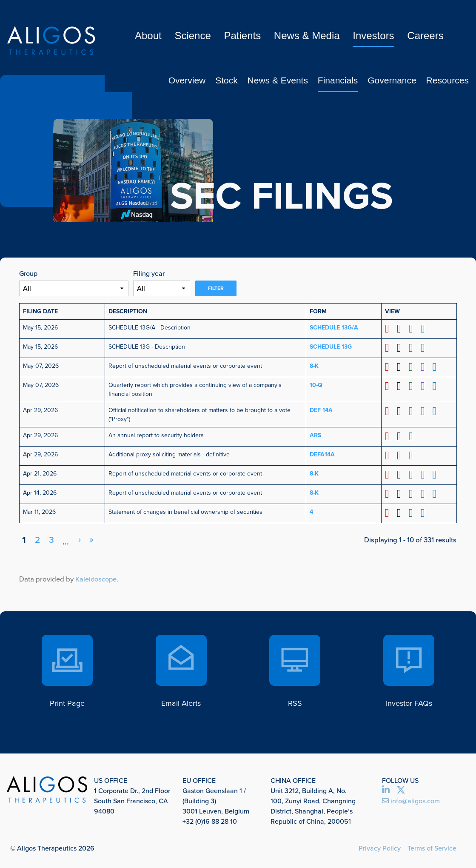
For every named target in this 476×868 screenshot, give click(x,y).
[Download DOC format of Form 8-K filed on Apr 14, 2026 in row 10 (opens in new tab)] (402, 492)
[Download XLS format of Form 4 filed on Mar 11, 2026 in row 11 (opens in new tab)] (414, 511)
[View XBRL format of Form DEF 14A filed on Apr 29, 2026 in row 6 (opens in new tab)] (425, 411)
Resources (447, 80)
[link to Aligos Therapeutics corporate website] (51, 40)
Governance (392, 80)
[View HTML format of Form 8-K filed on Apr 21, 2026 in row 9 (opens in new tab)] (437, 473)
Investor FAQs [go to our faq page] (409, 700)
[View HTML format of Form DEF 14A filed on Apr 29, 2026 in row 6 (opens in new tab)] (437, 411)
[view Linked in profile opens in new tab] (389, 788)
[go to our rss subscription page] (295, 657)
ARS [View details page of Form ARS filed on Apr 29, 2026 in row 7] (315, 434)
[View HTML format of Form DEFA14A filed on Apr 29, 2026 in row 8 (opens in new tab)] (414, 454)
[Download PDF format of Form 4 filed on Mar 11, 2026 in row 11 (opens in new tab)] (391, 511)
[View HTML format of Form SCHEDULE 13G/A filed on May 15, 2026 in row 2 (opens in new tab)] (425, 329)
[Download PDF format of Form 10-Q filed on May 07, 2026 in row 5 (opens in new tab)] (391, 385)
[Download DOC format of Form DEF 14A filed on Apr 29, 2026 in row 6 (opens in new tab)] (402, 411)
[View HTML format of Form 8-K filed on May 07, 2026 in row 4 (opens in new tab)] (437, 367)
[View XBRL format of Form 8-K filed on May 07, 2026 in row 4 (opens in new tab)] (425, 367)
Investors (373, 36)
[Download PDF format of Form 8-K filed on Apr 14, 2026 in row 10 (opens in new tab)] (391, 492)
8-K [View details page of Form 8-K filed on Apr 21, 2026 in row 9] (314, 472)
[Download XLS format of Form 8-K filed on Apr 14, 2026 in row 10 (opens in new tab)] (414, 492)
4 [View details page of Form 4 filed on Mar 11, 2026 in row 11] (311, 510)
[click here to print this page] (67, 657)
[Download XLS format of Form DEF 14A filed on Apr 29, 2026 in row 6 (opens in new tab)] (414, 411)
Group (28, 274)
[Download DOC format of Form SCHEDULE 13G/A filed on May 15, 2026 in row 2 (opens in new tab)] (402, 329)
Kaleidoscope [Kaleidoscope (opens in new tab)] (97, 577)
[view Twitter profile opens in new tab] (403, 788)
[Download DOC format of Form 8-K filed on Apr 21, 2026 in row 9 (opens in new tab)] (402, 473)
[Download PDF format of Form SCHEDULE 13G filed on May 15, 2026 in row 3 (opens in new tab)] (391, 348)
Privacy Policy (380, 846)
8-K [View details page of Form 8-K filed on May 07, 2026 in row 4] (314, 365)
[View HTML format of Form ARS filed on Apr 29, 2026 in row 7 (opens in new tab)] (414, 436)
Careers (425, 36)
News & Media (307, 36)
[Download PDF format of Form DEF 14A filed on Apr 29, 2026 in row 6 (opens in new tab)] (391, 411)
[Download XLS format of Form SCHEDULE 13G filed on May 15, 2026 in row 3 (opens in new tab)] (414, 348)
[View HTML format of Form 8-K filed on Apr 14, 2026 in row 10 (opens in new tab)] (437, 492)
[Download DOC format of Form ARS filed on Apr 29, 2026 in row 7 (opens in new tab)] (402, 436)
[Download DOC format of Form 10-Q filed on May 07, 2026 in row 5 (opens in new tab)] (402, 385)
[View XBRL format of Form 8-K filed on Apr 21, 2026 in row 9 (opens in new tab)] (425, 473)
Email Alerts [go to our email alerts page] (181, 700)
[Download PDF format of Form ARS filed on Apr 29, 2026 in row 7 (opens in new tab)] (391, 436)
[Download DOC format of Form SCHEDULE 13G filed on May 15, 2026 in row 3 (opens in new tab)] (402, 348)
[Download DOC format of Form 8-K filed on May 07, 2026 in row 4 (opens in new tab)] (402, 367)
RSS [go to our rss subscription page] (295, 700)
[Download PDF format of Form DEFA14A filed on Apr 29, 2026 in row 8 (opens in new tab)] (391, 454)
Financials (338, 80)
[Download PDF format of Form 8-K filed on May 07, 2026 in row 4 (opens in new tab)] (391, 367)
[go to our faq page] (409, 657)
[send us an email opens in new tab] (426, 799)
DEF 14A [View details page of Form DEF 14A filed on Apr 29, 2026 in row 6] (321, 409)
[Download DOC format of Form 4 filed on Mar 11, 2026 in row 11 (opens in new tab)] (402, 511)
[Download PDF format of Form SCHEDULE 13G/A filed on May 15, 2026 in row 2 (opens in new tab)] (391, 329)
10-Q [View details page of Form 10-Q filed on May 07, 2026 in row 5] (316, 384)
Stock (227, 80)
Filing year (149, 274)
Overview (187, 80)
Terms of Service (432, 846)
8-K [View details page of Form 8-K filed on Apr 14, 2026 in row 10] (314, 491)
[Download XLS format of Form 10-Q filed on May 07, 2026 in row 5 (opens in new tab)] (414, 385)
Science (192, 36)
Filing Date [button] (40, 311)
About (148, 36)
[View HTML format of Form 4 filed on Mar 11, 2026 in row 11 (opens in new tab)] (425, 511)
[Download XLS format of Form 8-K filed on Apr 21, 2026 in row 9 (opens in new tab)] (414, 473)
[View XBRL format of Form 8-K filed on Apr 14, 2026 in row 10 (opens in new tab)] (425, 492)
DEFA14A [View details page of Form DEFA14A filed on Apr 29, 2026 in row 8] (322, 453)
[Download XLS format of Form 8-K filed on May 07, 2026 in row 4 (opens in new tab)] (414, 367)
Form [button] (318, 311)
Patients (242, 36)
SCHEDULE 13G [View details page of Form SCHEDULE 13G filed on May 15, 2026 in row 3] (331, 347)
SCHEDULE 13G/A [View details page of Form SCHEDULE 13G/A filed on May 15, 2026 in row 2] (334, 328)
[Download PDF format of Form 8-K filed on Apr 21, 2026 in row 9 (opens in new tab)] (391, 473)
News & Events (278, 80)
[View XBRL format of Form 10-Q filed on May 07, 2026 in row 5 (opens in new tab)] (425, 385)
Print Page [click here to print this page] (67, 700)
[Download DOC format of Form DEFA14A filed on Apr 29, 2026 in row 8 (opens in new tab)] (402, 454)
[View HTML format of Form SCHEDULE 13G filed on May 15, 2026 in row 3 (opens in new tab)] (425, 348)
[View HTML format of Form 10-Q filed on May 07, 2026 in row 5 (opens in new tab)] (437, 385)
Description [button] (128, 311)
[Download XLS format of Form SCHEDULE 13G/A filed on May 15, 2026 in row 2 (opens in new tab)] (414, 329)
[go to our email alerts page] (181, 657)
